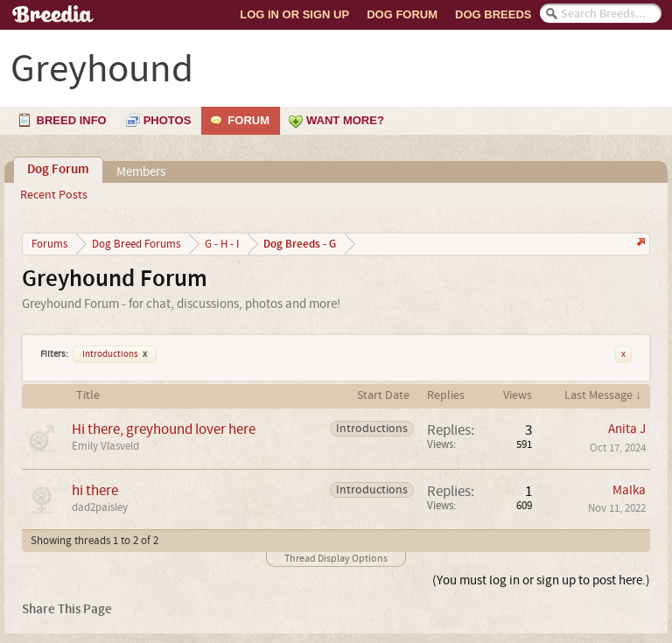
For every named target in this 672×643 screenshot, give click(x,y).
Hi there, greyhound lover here (164, 429)
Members (141, 172)
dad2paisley (100, 507)
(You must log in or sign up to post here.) (541, 580)
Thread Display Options (336, 559)
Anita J (627, 429)
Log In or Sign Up (294, 14)
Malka (629, 490)
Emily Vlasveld (105, 446)
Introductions (115, 354)
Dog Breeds (493, 14)
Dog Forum (402, 14)
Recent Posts (54, 195)
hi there (95, 490)
